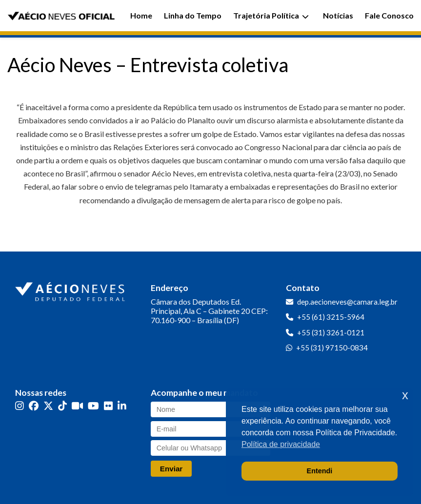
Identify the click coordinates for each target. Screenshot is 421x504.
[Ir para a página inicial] (71, 290)
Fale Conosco (389, 15)
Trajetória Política (271, 15)
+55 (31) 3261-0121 (331, 332)
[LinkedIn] (122, 406)
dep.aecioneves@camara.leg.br (347, 302)
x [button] (405, 395)
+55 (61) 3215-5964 (331, 317)
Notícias (338, 15)
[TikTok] (62, 406)
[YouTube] (93, 406)
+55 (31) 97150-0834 (332, 348)
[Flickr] (108, 406)
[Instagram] (20, 406)
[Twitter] (48, 406)
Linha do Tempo (193, 15)
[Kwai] (77, 406)
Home (141, 15)
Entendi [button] (320, 471)
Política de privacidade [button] (281, 444)
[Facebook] (34, 406)
